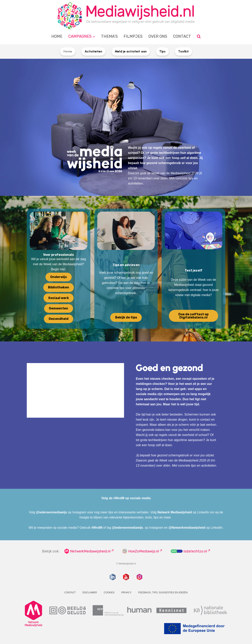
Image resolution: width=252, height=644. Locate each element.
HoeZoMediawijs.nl (144, 551)
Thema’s (109, 36)
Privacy (126, 593)
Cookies (109, 593)
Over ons (158, 36)
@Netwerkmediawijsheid (187, 528)
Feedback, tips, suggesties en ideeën (163, 593)
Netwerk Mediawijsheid (175, 512)
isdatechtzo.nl (195, 551)
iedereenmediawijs (53, 512)
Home (57, 36)
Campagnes (80, 36)
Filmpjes (133, 36)
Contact (182, 36)
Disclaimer (90, 593)
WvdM (98, 528)
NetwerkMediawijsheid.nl (90, 551)
